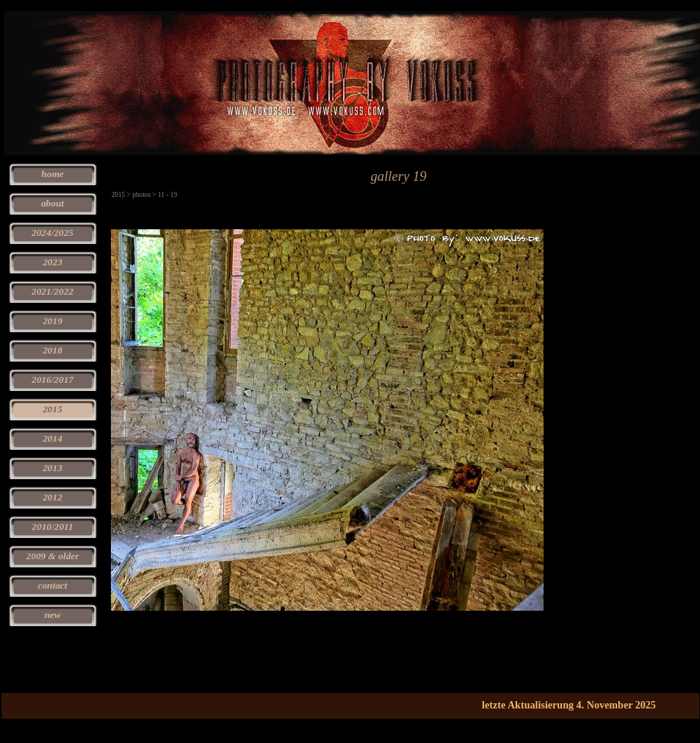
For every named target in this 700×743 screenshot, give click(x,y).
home (52, 174)
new (52, 615)
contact (53, 585)
